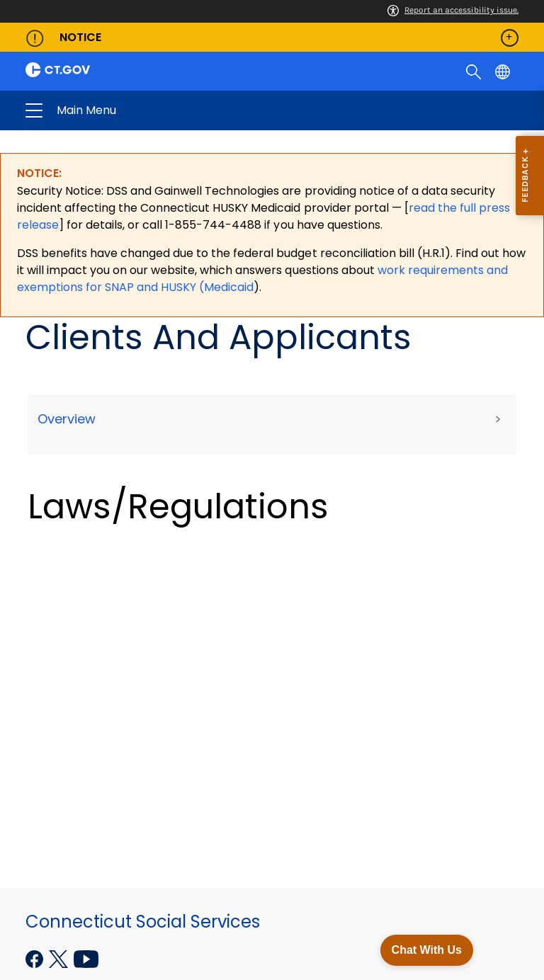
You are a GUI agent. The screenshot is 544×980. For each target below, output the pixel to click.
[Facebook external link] (36, 958)
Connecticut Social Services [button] (161, 110)
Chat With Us (427, 950)
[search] (475, 71)
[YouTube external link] (86, 958)
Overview (67, 419)
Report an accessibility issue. (453, 10)
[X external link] (60, 958)
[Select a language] (504, 71)
